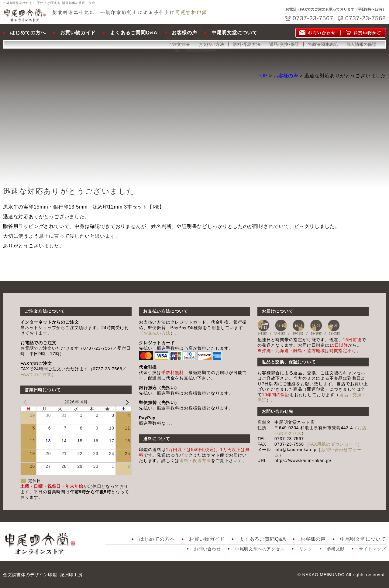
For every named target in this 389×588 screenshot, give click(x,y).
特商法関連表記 (323, 44)
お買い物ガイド (78, 33)
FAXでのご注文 (36, 374)
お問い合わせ (207, 549)
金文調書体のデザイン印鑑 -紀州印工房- (44, 575)
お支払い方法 (211, 44)
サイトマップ (372, 549)
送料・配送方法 (195, 461)
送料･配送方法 (247, 44)
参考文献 (336, 549)
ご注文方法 (179, 44)
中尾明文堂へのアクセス (260, 549)
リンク (306, 549)
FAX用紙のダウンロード (333, 444)
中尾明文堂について (234, 33)
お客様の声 (184, 33)
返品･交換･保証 (284, 44)
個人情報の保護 (361, 44)
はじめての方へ (28, 33)
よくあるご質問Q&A (134, 33)
